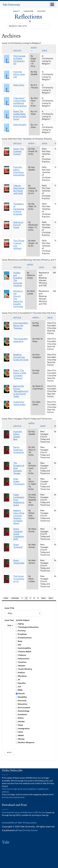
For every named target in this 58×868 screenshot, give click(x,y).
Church (21, 693)
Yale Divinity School (28, 830)
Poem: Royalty (20, 125)
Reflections (29, 17)
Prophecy (22, 634)
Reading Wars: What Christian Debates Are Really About (19, 517)
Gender (21, 721)
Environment (24, 708)
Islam (20, 732)
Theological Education (28, 627)
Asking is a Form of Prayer (18, 225)
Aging (21, 624)
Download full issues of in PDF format (23, 812)
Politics (21, 672)
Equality (22, 683)
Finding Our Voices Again (19, 403)
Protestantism (25, 638)
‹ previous (15, 598)
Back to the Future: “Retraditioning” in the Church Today (21, 391)
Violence (22, 655)
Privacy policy (30, 823)
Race (20, 641)
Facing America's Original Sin (19, 450)
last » (51, 598)
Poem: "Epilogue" (18, 546)
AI (19, 680)
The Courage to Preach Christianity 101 (19, 60)
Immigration (24, 728)
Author (32, 143)
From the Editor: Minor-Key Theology (21, 326)
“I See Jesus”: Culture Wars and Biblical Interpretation (20, 102)
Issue (45, 50)
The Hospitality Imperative (21, 340)
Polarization (24, 659)
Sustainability (24, 648)
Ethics (21, 718)
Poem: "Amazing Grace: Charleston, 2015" (19, 534)
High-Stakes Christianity (19, 481)
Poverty (22, 631)
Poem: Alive (19, 85)
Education (23, 704)
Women (22, 666)
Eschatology (24, 711)
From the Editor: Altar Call (19, 74)
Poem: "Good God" (19, 562)
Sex (20, 645)
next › (44, 598)
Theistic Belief (25, 652)
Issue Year (9, 620)
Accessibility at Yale (12, 823)
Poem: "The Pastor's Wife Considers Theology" (20, 374)
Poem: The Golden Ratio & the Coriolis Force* (20, 115)
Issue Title (9, 608)
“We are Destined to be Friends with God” (19, 189)
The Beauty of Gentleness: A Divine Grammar (19, 209)
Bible (20, 690)
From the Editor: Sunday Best (18, 435)
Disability (22, 697)
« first (6, 598)
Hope (20, 725)
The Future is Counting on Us (19, 579)
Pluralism (22, 676)
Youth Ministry (25, 669)
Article (17, 50)
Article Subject (23, 620)
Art (20, 687)
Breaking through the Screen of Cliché (21, 357)
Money (21, 739)
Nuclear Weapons (26, 742)
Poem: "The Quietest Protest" (19, 151)
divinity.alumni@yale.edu (13, 797)
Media (21, 735)
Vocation (22, 662)
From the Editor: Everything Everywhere (19, 171)
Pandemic (22, 714)
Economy (22, 700)
